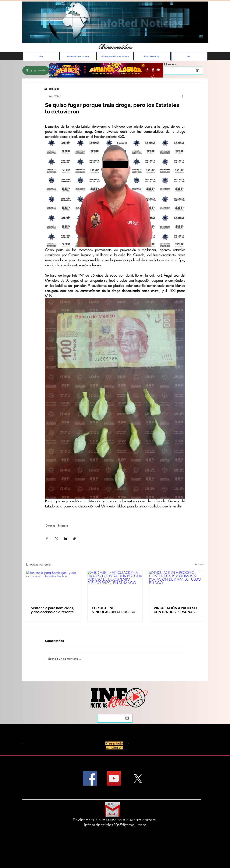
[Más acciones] (183, 96)
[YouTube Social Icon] (114, 778)
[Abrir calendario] (197, 71)
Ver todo (199, 564)
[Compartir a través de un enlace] (75, 538)
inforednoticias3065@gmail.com (115, 825)
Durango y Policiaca (57, 526)
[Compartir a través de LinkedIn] (65, 538)
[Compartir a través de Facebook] (47, 538)
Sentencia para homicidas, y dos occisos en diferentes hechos (53, 610)
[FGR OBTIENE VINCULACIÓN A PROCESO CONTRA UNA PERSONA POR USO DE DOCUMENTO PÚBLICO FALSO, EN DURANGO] (115, 586)
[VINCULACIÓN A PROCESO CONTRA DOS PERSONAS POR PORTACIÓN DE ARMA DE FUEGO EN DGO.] (177, 586)
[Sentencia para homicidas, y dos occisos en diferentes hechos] (54, 586)
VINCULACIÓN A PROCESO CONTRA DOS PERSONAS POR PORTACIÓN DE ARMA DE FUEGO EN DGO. (175, 610)
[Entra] (36, 70)
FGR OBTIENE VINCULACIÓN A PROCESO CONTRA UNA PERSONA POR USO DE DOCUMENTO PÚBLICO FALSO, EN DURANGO (114, 610)
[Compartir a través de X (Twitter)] (56, 538)
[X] (138, 778)
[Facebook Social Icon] (90, 778)
